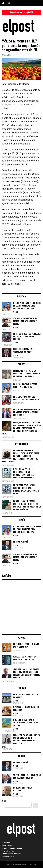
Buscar (4, 801)
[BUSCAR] (36, 805)
